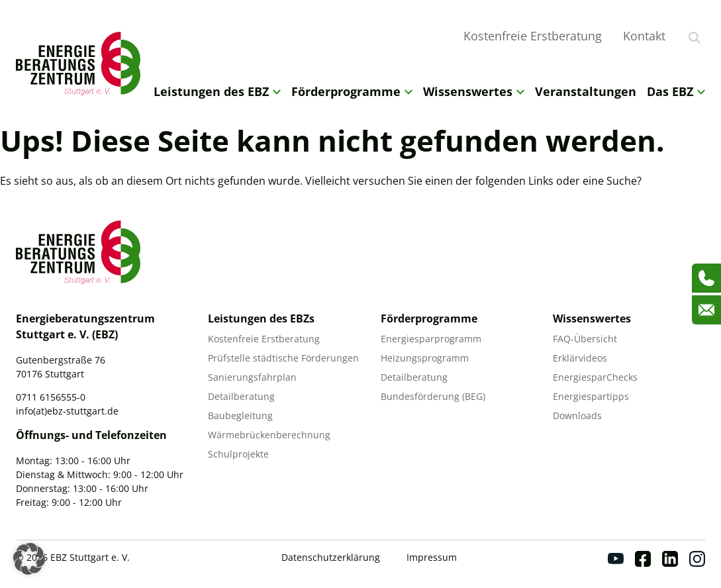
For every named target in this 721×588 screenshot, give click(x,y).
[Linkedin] (670, 559)
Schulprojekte (238, 454)
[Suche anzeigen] (695, 38)
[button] (29, 559)
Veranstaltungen (586, 91)
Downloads (577, 416)
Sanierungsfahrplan (252, 377)
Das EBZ (676, 91)
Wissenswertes (474, 91)
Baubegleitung (240, 416)
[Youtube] (616, 559)
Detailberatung (241, 396)
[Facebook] (643, 559)
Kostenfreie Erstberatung (533, 36)
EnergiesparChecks (595, 377)
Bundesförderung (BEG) (433, 396)
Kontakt (644, 36)
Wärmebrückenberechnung (269, 435)
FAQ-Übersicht (585, 339)
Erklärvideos (580, 358)
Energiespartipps (591, 396)
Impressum (432, 557)
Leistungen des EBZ (217, 91)
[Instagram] (697, 559)
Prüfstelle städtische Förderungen (283, 358)
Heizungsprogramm (425, 358)
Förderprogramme (352, 91)
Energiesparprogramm (431, 339)
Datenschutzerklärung (331, 557)
